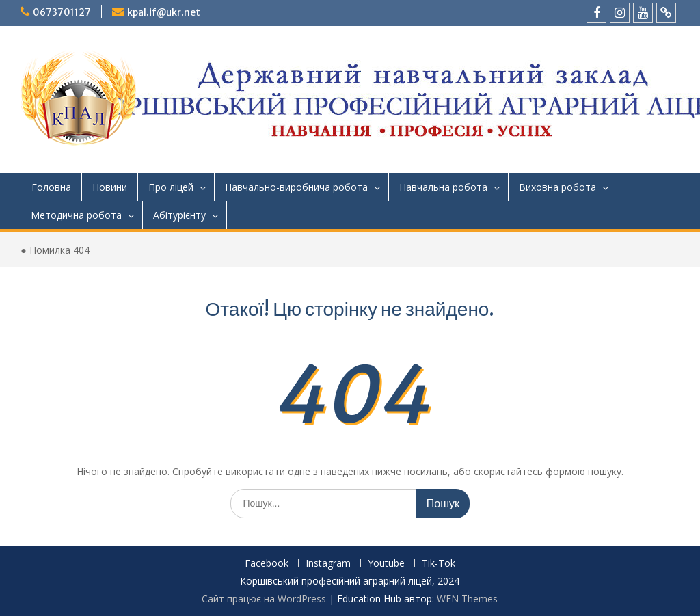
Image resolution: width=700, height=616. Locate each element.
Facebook (267, 564)
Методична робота (76, 215)
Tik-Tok (439, 564)
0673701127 (62, 12)
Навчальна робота (443, 187)
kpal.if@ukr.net (164, 12)
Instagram (328, 564)
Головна (51, 187)
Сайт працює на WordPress (264, 599)
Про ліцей (171, 187)
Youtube (386, 564)
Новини (110, 187)
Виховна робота (557, 187)
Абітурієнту (179, 215)
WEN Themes (467, 599)
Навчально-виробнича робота (296, 187)
